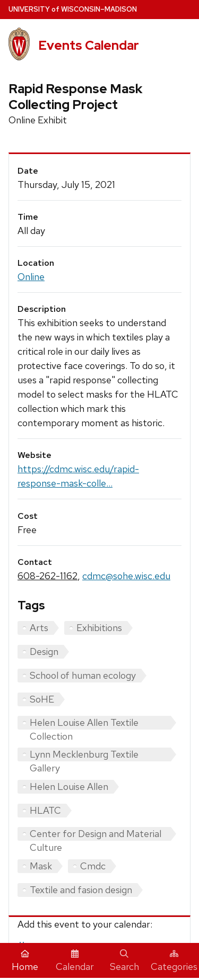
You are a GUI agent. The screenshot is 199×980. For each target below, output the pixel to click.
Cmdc (93, 866)
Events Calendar (89, 45)
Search (124, 961)
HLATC (45, 810)
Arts (39, 628)
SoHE (42, 699)
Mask (41, 866)
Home (25, 961)
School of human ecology (83, 675)
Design (44, 651)
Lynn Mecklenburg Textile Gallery (84, 755)
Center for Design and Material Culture (96, 834)
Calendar (75, 961)
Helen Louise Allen (69, 786)
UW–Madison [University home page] (73, 9)
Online (31, 277)
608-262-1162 (47, 576)
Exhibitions (99, 628)
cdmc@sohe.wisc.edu (126, 576)
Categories (174, 961)
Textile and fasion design (81, 890)
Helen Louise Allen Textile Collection (84, 723)
